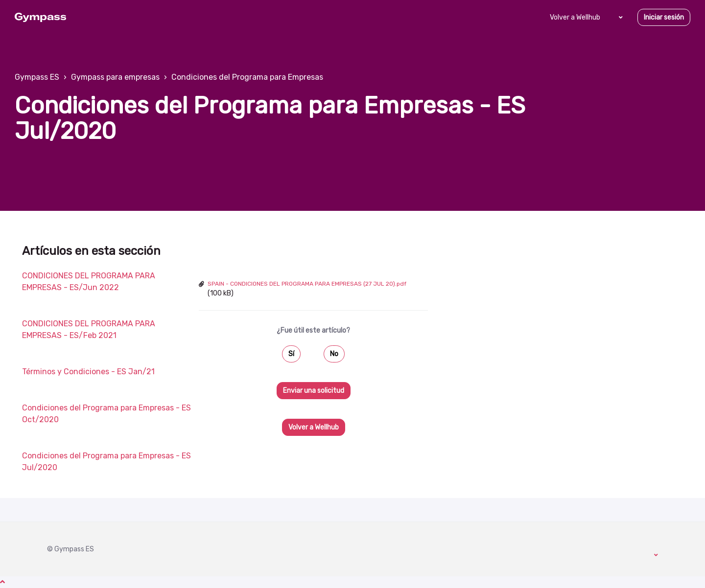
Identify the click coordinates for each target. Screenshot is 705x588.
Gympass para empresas (115, 77)
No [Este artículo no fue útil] (334, 354)
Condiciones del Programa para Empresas (247, 77)
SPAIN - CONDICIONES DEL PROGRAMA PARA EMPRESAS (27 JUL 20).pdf (307, 284)
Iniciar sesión (664, 17)
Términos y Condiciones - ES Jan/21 (88, 372)
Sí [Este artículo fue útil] (291, 354)
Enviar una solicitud (314, 391)
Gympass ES (37, 77)
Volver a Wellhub (575, 17)
